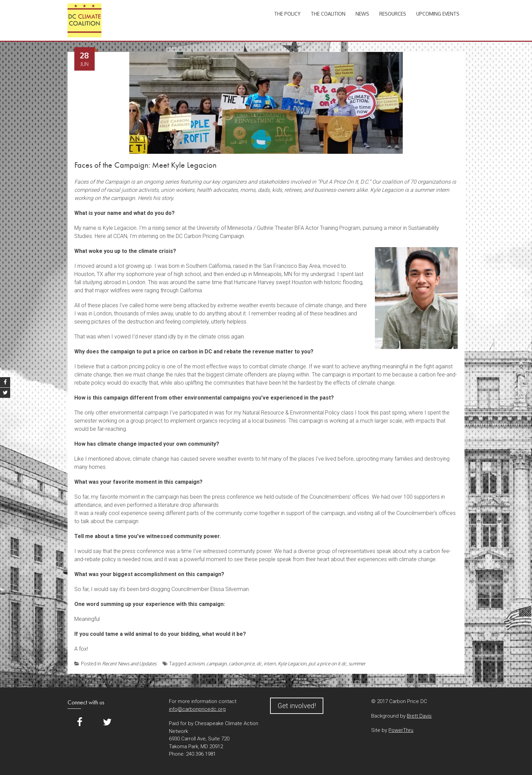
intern (270, 663)
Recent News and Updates (129, 663)
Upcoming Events (438, 14)
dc (259, 663)
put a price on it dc (327, 663)
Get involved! (297, 706)
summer (357, 663)
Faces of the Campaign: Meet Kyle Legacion (145, 165)
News (362, 14)
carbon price (242, 663)
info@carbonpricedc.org (197, 709)
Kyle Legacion (292, 663)
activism (196, 663)
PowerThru (401, 730)
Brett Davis (419, 716)
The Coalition (328, 14)
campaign (216, 663)
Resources (393, 14)
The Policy (287, 14)
